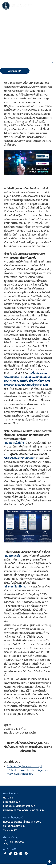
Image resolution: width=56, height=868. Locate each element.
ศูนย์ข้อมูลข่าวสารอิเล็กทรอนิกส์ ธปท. (22, 822)
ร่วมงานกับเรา (10, 830)
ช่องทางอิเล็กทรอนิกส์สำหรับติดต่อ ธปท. (24, 810)
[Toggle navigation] (51, 6)
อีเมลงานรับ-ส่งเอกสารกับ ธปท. (19, 806)
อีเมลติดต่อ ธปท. (12, 802)
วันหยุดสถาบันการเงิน (14, 826)
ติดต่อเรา (8, 798)
